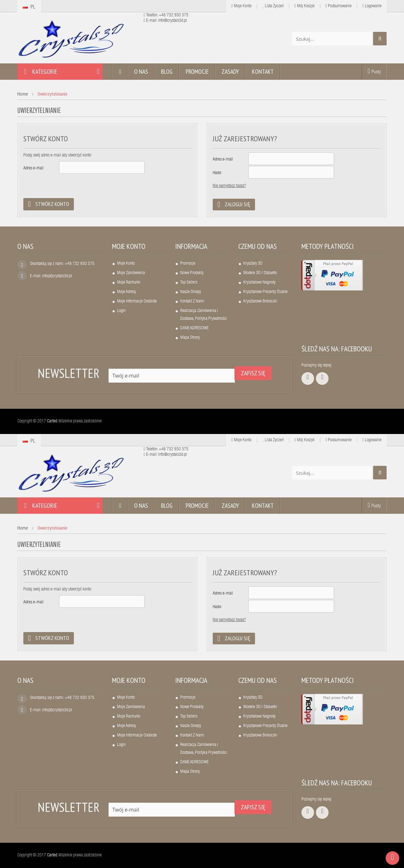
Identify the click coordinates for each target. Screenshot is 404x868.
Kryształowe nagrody (259, 283)
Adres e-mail (33, 168)
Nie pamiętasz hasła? (229, 186)
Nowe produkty (192, 273)
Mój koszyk (305, 6)
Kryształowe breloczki (260, 302)
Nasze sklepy (191, 292)
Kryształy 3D (253, 264)
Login (121, 311)
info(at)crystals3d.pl (57, 276)
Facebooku (356, 349)
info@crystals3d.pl (172, 21)
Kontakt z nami (192, 302)
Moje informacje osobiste (137, 302)
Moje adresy (127, 292)
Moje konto (129, 246)
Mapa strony (190, 338)
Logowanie (372, 6)
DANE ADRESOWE (194, 328)
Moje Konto (241, 6)
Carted (52, 421)
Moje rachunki (129, 283)
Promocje (188, 264)
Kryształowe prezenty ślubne (265, 292)
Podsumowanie (339, 6)
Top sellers (189, 283)
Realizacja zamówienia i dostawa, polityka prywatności (204, 315)
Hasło (217, 173)
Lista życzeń (273, 6)
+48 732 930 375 (174, 15)
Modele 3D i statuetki (260, 273)
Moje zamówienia (131, 273)
